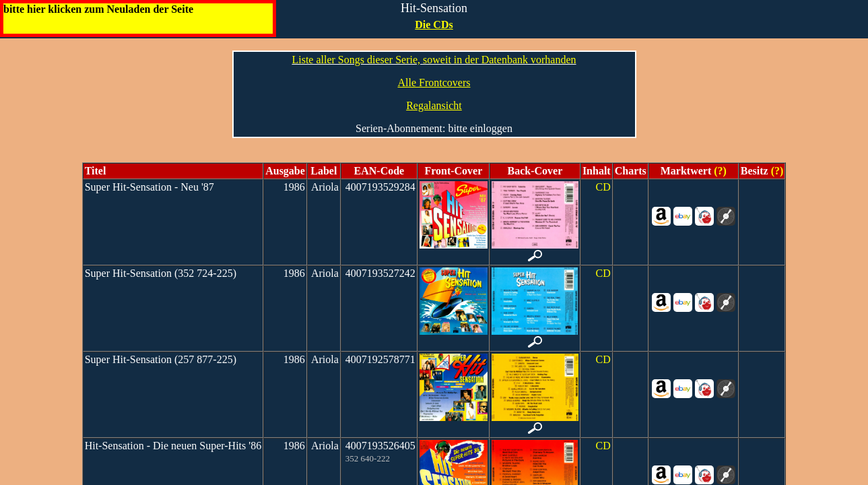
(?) (719, 171)
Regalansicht (434, 105)
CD (603, 187)
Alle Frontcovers (434, 83)
